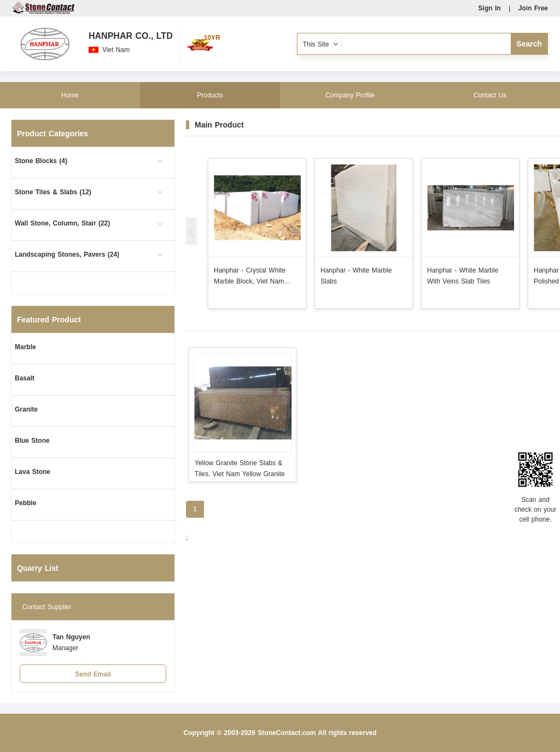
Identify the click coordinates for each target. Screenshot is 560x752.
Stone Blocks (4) (41, 161)
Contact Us (490, 95)
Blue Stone (32, 441)
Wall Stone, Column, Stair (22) (62, 223)
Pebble (25, 503)
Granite (26, 409)
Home (70, 95)
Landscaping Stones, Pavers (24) (67, 254)
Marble (25, 347)
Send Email (93, 674)
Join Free (533, 8)
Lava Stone (33, 472)
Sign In (490, 8)
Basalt (25, 378)
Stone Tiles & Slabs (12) (53, 192)
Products (210, 95)
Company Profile (350, 95)
